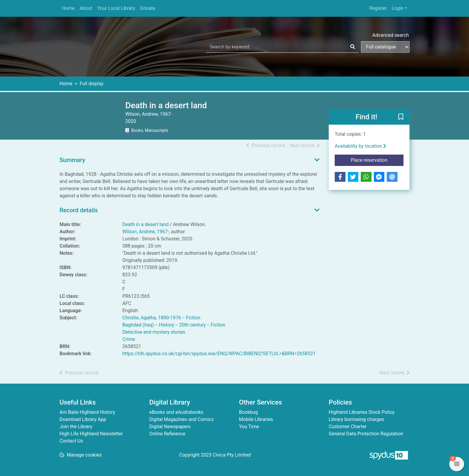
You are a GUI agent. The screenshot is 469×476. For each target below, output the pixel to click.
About (86, 8)
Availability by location (360, 146)
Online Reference (167, 434)
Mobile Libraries (256, 419)
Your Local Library (116, 8)
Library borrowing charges (356, 419)
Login (397, 8)
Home (68, 8)
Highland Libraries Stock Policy (362, 412)
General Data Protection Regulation (366, 434)
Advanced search (391, 35)
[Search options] (385, 47)
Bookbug (248, 412)
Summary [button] (72, 160)
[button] (401, 117)
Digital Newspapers (170, 427)
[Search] (353, 47)
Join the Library (76, 427)
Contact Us (71, 441)
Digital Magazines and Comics (181, 419)
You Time (249, 427)
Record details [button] (79, 210)
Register (378, 8)
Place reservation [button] (377, 160)
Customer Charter (348, 427)
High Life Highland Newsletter (91, 434)
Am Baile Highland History (87, 412)
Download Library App (83, 419)
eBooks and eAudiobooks (176, 412)
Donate (148, 8)
